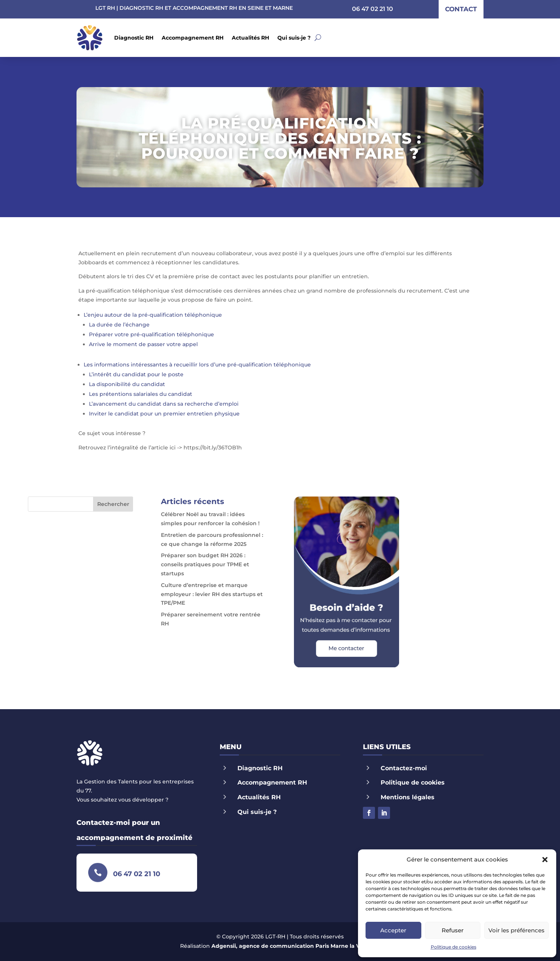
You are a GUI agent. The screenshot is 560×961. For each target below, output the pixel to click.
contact (461, 9)
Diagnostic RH (134, 38)
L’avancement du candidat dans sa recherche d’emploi (164, 404)
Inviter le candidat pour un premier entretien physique (164, 414)
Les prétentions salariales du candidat (141, 394)
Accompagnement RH (193, 38)
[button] (545, 860)
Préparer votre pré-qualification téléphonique (151, 334)
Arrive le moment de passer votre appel (143, 344)
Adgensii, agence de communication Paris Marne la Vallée (292, 946)
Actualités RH (250, 38)
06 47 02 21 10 (373, 9)
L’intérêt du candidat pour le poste (136, 374)
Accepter (393, 930)
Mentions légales (408, 797)
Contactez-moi (404, 768)
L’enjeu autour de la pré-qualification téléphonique (153, 315)
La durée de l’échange (119, 325)
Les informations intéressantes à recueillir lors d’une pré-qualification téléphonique (197, 365)
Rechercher (113, 504)
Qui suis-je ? (294, 38)
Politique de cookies (454, 947)
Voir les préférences (516, 930)
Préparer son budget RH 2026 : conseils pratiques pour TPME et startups (205, 564)
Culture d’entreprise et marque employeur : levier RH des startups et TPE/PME (212, 594)
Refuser (453, 930)
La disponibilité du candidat (127, 384)
